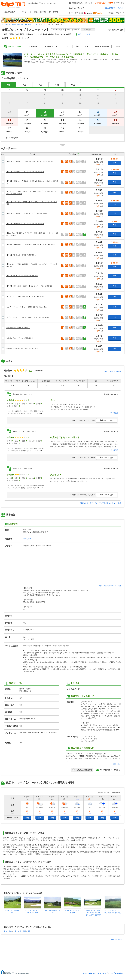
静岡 (20, 931)
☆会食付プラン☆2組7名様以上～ (18, 328)
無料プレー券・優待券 (49, 12)
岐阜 (10, 931)
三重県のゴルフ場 (31, 25)
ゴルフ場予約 (10, 12)
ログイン (121, 8)
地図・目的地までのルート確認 (110, 586)
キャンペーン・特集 (29, 12)
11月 (73, 85)
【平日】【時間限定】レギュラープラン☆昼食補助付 (25, 172)
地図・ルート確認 (84, 34)
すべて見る (114, 413)
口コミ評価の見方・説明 (113, 371)
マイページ (120, 13)
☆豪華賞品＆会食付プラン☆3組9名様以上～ (22, 349)
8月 (25, 85)
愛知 (5, 931)
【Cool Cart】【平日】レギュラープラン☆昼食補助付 (25, 297)
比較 (3, 154)
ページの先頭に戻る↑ (118, 940)
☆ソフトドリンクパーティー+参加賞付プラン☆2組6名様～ (27, 307)
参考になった (107, 420)
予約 (115, 163)
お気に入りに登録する (82, 770)
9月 (41, 85)
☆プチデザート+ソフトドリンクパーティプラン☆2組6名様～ (28, 317)
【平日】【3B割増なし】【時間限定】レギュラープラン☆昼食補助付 (31, 245)
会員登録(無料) (110, 8)
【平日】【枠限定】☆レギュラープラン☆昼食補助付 (25, 224)
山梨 (24, 931)
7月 (8, 85)
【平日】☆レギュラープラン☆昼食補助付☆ (22, 276)
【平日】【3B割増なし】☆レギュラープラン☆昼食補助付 (27, 213)
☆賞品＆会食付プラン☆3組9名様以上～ (21, 338)
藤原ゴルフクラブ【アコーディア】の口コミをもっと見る (101, 503)
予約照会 (111, 13)
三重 (15, 931)
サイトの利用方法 (89, 973)
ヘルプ (90, 3)
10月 (57, 85)
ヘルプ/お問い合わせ (117, 973)
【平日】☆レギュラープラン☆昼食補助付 (21, 255)
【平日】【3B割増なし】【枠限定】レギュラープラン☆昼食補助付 (30, 161)
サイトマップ (103, 973)
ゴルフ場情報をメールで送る (108, 770)
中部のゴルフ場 (17, 25)
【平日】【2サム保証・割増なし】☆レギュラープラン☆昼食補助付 (30, 286)
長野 (29, 931)
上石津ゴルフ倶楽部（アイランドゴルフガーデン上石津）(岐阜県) (93, 913)
